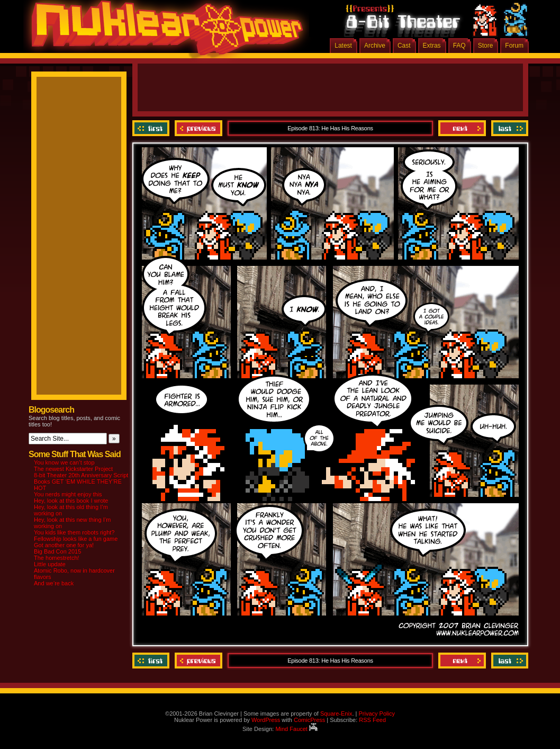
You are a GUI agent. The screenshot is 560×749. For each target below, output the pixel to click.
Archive (375, 46)
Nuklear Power (164, 32)
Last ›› (508, 128)
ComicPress (309, 720)
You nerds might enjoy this (68, 494)
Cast (404, 46)
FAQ (459, 46)
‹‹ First (152, 128)
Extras (432, 46)
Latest (343, 46)
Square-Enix (336, 714)
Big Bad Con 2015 (57, 551)
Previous (198, 128)
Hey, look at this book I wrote (71, 501)
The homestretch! (57, 558)
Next (462, 128)
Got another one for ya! (64, 545)
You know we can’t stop (64, 462)
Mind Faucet (296, 729)
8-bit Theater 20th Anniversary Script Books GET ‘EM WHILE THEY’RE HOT (81, 481)
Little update (50, 564)
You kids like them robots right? (74, 532)
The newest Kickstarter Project (73, 469)
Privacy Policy (376, 714)
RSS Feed (372, 720)
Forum (514, 46)
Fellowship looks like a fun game (76, 539)
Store (486, 46)
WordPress (266, 720)
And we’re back (54, 583)
